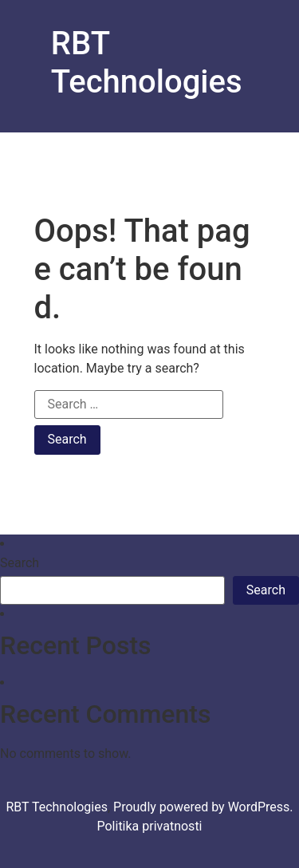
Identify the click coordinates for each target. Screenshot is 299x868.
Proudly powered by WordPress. (203, 807)
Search (20, 563)
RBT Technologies (147, 63)
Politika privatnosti (149, 826)
